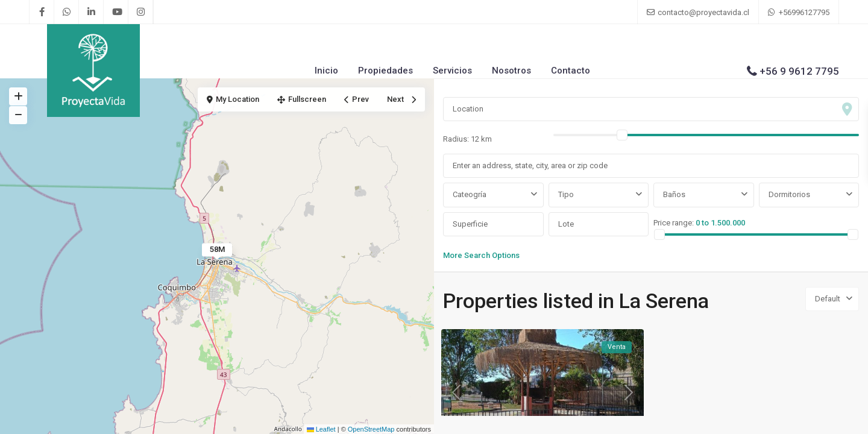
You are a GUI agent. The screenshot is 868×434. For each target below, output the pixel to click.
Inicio (326, 71)
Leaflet (321, 429)
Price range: (674, 223)
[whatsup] (67, 12)
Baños (674, 194)
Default (828, 299)
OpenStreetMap (371, 429)
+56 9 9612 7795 (799, 71)
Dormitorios (789, 194)
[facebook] (42, 12)
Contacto (571, 71)
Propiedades (385, 71)
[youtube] (116, 12)
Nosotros (511, 71)
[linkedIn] (91, 12)
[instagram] (141, 12)
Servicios (452, 71)
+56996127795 (804, 12)
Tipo (566, 194)
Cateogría (470, 194)
